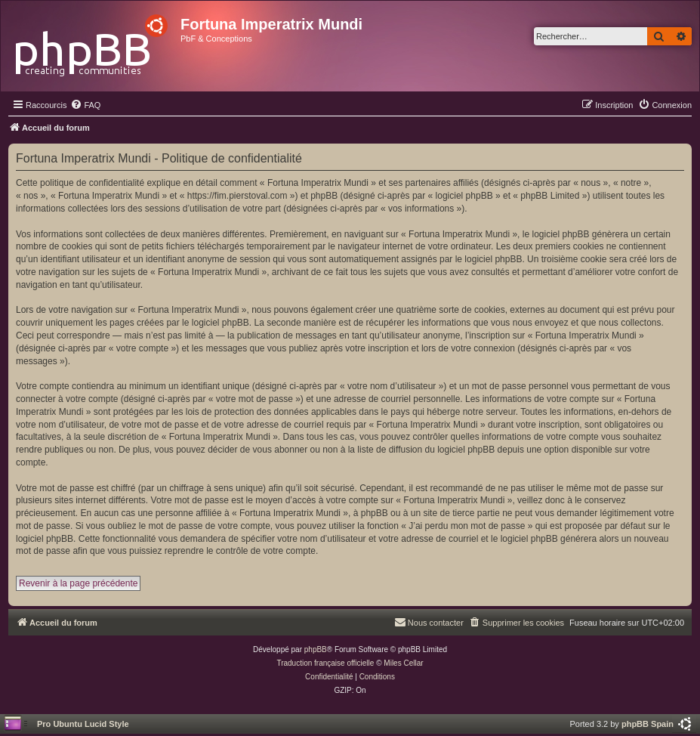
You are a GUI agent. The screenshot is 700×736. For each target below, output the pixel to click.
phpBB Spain (648, 724)
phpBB (316, 649)
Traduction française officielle (325, 663)
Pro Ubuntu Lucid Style (83, 724)
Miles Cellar (403, 663)
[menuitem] (85, 105)
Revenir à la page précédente (78, 583)
